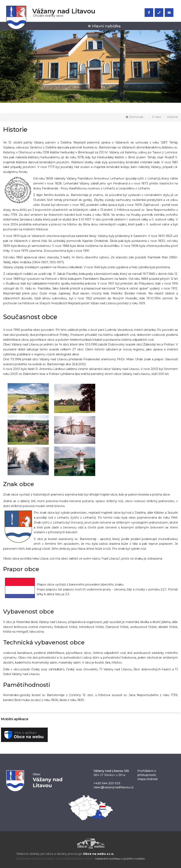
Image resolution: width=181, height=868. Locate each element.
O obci (157, 117)
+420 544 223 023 (107, 783)
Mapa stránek (148, 779)
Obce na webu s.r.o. (99, 854)
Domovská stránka (136, 117)
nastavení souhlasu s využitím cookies (120, 859)
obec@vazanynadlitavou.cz (114, 787)
